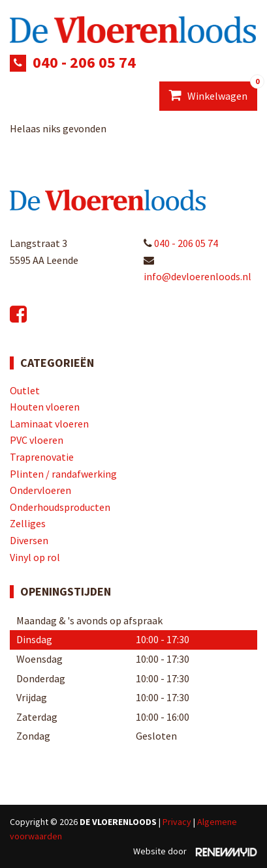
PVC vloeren (37, 440)
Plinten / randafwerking (63, 474)
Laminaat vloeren (49, 424)
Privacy (177, 822)
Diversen (29, 540)
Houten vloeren (45, 407)
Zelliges (28, 523)
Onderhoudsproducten (60, 507)
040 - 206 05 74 (84, 62)
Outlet (25, 390)
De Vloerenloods (118, 822)
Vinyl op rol (35, 557)
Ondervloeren (40, 490)
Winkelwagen (213, 92)
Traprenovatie (42, 457)
